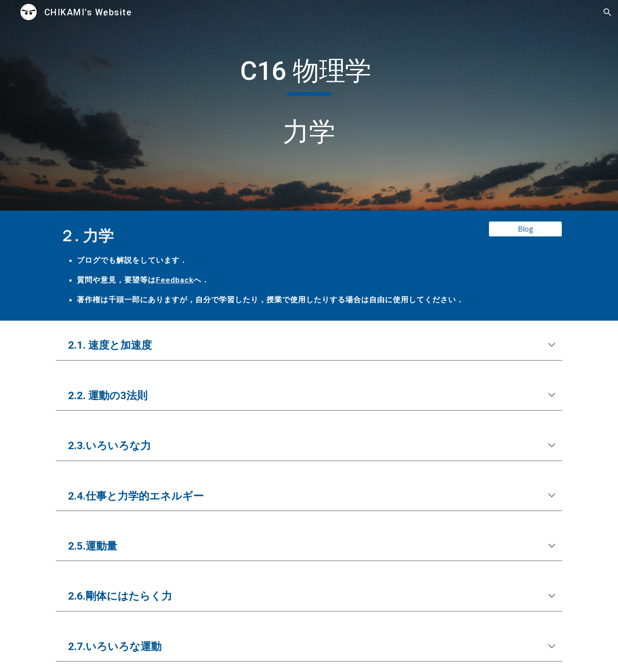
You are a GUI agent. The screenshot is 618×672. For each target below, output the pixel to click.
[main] (309, 105)
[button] (607, 12)
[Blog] (525, 229)
